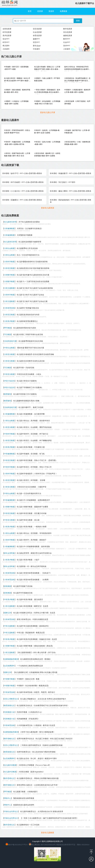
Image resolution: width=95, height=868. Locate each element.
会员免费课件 (9, 666)
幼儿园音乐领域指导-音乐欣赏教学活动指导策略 (35, 354)
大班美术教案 (9, 321)
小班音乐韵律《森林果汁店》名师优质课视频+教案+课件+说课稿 (47, 155)
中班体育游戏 (9, 692)
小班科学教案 (9, 474)
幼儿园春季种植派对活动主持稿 (31, 341)
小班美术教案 (9, 527)
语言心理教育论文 (11, 699)
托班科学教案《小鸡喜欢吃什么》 (30, 712)
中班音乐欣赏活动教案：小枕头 (29, 374)
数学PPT (67, 39)
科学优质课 (7, 32)
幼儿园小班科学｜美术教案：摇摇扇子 (32, 540)
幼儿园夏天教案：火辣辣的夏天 (25, 792)
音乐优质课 (68, 32)
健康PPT (36, 39)
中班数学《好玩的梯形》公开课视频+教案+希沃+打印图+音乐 (47, 102)
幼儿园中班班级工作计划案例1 (25, 394)
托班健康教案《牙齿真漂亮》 (28, 719)
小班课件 (67, 49)
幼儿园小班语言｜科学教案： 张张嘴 (31, 480)
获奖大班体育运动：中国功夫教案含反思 (32, 619)
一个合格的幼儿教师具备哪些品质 (30, 666)
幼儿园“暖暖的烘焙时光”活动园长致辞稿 (32, 262)
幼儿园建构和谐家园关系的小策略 (26, 401)
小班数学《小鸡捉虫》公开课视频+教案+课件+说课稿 (16, 102)
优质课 (40, 11)
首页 (30, 11)
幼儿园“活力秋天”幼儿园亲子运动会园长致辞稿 (35, 288)
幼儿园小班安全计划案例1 (27, 381)
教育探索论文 (9, 705)
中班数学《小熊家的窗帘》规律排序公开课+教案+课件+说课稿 (77, 91)
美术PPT (67, 46)
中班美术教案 (9, 599)
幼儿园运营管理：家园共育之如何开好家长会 (34, 553)
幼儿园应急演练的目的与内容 (28, 315)
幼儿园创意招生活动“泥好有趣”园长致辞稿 (33, 268)
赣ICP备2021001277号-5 (18, 845)
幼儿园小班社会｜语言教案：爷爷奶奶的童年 (34, 533)
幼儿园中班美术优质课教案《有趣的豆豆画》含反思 (37, 639)
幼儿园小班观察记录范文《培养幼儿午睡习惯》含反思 (34, 613)
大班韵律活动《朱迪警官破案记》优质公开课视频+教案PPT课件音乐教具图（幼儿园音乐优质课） (77, 80)
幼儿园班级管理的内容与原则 (25, 328)
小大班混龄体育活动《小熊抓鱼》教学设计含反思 (36, 725)
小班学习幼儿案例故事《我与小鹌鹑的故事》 (38, 732)
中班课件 (36, 49)
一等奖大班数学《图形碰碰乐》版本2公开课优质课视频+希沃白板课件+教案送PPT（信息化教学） (47, 91)
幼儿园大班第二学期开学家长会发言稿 (28, 334)
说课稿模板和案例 (11, 659)
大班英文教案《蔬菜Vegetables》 (32, 772)
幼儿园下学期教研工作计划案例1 (29, 387)
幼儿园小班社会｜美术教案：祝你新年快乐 (33, 421)
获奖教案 (8, 586)
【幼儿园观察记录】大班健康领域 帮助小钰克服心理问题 (35, 672)
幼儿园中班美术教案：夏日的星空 (30, 599)
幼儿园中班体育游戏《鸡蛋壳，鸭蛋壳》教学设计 (36, 692)
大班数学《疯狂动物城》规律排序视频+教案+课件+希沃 (17, 91)
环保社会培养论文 (11, 811)
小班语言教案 (9, 440)
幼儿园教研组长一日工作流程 (28, 825)
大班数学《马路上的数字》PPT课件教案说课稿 (47, 79)
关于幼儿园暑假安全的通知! (29, 222)
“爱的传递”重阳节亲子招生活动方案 (30, 348)
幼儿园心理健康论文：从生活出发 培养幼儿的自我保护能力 (43, 699)
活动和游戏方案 (10, 341)
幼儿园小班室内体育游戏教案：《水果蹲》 (33, 580)
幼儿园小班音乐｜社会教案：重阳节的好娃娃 (34, 427)
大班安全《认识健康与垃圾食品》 (30, 228)
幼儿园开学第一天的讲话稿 (24, 368)
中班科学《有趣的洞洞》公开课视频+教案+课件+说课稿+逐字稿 (17, 143)
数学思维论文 (9, 778)
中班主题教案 (9, 626)
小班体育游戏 (9, 573)
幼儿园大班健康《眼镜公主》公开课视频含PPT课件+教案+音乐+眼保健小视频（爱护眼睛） (47, 68)
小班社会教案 (9, 421)
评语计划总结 (9, 381)
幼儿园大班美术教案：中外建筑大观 (31, 447)
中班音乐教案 (9, 374)
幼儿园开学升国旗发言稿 (23, 593)
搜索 (78, 21)
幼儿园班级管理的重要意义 (27, 321)
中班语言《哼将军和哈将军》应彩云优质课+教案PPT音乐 (17, 132)
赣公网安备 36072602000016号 (42, 845)
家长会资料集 (9, 553)
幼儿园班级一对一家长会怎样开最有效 (32, 566)
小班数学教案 (9, 507)
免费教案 (63, 11)
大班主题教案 (9, 288)
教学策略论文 (9, 739)
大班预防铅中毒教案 (25, 235)
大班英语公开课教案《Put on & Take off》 (35, 765)
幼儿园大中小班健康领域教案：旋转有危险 (33, 546)
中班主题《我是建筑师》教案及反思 (31, 633)
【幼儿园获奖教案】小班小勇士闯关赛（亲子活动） (37, 652)
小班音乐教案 (9, 427)
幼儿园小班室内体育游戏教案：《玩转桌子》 (34, 573)
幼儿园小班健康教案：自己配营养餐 (31, 414)
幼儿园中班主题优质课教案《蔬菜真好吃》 (33, 626)
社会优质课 (37, 32)
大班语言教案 (9, 268)
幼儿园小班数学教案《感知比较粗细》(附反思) (35, 646)
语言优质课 (37, 29)
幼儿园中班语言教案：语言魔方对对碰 (32, 513)
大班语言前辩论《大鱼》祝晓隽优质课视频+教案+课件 (77, 143)
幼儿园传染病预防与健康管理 (30, 242)
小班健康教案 (9, 414)
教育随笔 (8, 394)
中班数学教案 (9, 679)
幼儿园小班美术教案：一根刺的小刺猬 (32, 527)
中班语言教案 (9, 460)
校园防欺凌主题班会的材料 (24, 805)
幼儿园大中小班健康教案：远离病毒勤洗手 (33, 500)
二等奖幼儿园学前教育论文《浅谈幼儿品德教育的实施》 (42, 745)
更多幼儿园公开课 (48, 112)
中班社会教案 (9, 348)
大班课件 (6, 49)
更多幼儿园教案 (48, 833)
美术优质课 (7, 36)
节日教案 (8, 334)
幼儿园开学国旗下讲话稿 (23, 586)
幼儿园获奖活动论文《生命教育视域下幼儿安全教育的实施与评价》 (43, 705)
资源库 (51, 11)
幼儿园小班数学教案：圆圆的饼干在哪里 (32, 507)
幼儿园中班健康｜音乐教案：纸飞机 (31, 454)
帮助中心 (8, 798)
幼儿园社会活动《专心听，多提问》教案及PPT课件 (37, 758)
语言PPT (36, 42)
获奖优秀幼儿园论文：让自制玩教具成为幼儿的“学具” (37, 785)
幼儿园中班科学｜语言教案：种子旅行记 (32, 434)
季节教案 (8, 328)
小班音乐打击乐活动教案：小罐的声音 (32, 487)
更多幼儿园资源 (48, 208)
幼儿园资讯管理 (10, 222)
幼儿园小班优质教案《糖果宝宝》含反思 (32, 606)
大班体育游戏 (9, 308)
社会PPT (67, 42)
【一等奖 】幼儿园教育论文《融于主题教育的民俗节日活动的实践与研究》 (49, 818)
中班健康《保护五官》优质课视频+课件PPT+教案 (16, 68)
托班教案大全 (9, 712)
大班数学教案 (9, 275)
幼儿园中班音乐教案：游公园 (28, 520)
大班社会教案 (9, 248)
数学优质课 (68, 29)
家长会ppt (37, 46)
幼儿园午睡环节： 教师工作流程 (31, 407)
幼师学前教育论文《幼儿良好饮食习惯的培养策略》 (37, 752)
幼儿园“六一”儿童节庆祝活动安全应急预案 (33, 281)
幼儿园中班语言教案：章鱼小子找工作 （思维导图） (37, 460)
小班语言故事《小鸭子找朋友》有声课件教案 (77, 102)
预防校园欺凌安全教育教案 (24, 798)
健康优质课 (68, 36)
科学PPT (6, 42)
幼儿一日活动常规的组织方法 (28, 255)
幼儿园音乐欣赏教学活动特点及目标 (31, 361)
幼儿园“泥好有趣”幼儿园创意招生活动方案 (33, 275)
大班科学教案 (9, 262)
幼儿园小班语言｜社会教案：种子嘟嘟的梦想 (34, 440)
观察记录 (8, 613)
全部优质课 (7, 29)
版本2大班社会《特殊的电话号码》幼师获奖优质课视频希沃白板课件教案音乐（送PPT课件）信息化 (77, 68)
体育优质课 (37, 36)
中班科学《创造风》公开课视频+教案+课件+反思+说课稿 (47, 132)
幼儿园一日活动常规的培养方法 (29, 493)
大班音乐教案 (9, 354)
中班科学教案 (9, 434)
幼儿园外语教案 (10, 765)
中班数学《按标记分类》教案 (28, 679)
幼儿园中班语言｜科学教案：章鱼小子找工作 (34, 467)
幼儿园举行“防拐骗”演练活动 (28, 308)
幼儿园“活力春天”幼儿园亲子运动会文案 (32, 301)
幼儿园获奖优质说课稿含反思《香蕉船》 (36, 659)
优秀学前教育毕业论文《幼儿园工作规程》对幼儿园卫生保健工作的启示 (45, 739)
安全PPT (6, 39)
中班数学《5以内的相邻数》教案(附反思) (33, 686)
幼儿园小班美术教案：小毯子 (28, 560)
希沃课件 (6, 46)
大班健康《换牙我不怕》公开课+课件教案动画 (77, 132)
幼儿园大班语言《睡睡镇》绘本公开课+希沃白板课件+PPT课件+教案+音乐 (17, 80)
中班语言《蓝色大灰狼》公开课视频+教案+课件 (47, 143)
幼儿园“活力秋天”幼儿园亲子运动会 (30, 295)
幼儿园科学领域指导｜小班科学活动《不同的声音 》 (37, 474)
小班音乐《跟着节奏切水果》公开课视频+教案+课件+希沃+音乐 (17, 155)
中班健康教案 (9, 454)
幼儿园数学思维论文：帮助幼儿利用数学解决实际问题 (38, 778)
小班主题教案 (9, 606)
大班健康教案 (9, 228)
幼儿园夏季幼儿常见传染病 (27, 248)
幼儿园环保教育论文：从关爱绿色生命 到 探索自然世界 (42, 811)
